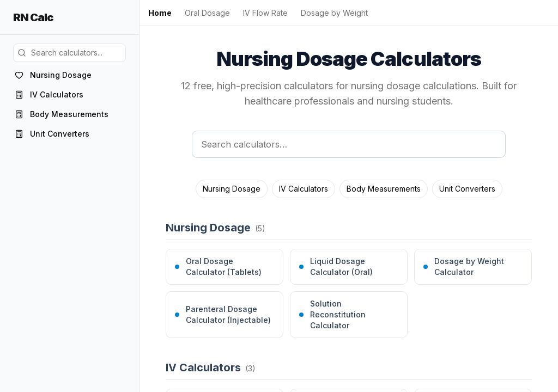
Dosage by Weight (334, 13)
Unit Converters (467, 189)
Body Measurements (384, 189)
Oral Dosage (207, 13)
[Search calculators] (349, 144)
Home (160, 13)
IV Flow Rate (265, 13)
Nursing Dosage (232, 189)
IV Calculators (304, 189)
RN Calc (33, 17)
